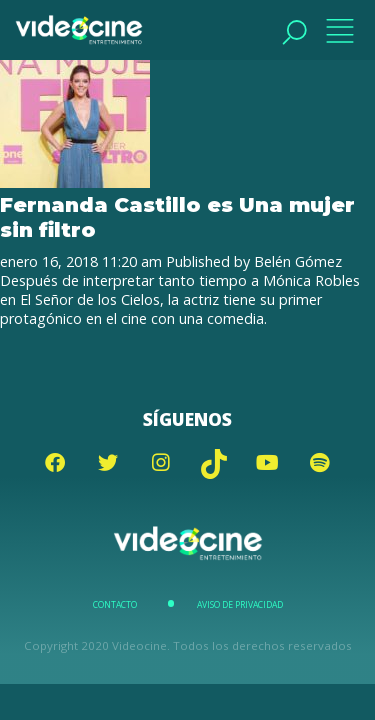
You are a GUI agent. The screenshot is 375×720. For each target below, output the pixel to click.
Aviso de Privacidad (240, 605)
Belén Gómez (298, 261)
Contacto (115, 605)
